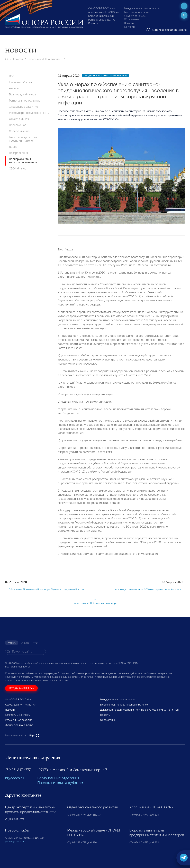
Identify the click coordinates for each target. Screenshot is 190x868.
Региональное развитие (102, 20)
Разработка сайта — (22, 736)
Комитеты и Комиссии (101, 16)
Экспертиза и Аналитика (19, 725)
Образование (132, 19)
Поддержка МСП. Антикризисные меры (45, 59)
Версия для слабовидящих (167, 30)
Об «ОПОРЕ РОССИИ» (102, 8)
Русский (12, 643)
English (25, 643)
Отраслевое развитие (23, 107)
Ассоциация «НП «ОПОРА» (104, 12)
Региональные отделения (58, 778)
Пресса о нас (18, 125)
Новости (129, 23)
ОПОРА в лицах (19, 119)
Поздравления (18, 153)
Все (11, 76)
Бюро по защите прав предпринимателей (23, 139)
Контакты (129, 27)
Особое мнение (19, 131)
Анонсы (14, 88)
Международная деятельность (142, 8)
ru (184, 15)
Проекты (93, 23)
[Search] (25, 652)
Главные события (20, 82)
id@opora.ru (14, 778)
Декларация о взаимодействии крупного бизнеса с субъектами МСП (140, 710)
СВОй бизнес (18, 169)
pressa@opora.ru (14, 841)
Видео (13, 147)
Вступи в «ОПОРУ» (21, 688)
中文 (35, 643)
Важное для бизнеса (22, 94)
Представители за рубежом (60, 783)
